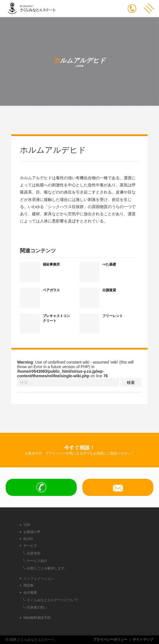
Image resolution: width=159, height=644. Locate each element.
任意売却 (34, 553)
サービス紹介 (37, 561)
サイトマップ (143, 639)
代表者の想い (37, 607)
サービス (30, 546)
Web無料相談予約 (37, 618)
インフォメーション (39, 579)
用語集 (28, 585)
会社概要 (30, 593)
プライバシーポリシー (110, 639)
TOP (27, 525)
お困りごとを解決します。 (47, 568)
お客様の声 (32, 532)
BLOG (28, 539)
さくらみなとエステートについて (52, 600)
